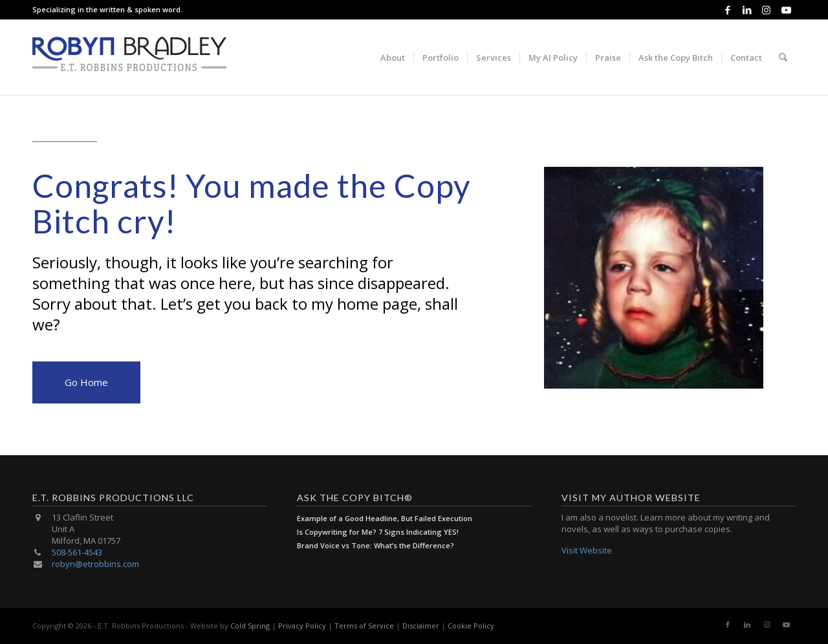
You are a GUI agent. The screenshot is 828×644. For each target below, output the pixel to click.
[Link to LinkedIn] (747, 10)
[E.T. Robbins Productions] (129, 58)
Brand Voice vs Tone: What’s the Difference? (376, 545)
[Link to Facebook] (727, 10)
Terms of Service (364, 626)
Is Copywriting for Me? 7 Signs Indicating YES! (378, 532)
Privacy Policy (302, 626)
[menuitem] (393, 58)
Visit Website (587, 550)
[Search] (783, 58)
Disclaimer (421, 626)
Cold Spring (250, 626)
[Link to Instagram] (766, 10)
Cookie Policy (471, 626)
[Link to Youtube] (786, 10)
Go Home (86, 382)
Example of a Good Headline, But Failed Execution (385, 518)
